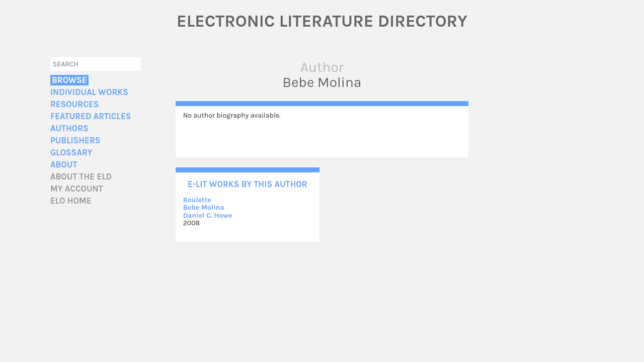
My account (77, 189)
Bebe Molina (204, 207)
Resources (74, 104)
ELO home (71, 201)
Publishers (75, 141)
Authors (69, 128)
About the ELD (81, 177)
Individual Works (89, 92)
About (64, 165)
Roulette (197, 200)
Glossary (71, 153)
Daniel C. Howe (208, 215)
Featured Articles (91, 116)
